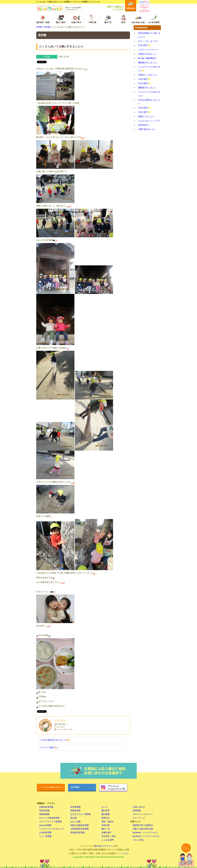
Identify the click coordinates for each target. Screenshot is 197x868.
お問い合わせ (139, 807)
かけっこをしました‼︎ (148, 41)
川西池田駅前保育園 (79, 829)
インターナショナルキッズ (51, 829)
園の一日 (106, 829)
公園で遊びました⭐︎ (147, 129)
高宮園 (47, 27)
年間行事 (106, 825)
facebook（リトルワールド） (146, 832)
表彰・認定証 (108, 822)
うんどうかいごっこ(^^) (149, 121)
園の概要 (106, 814)
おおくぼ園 (75, 822)
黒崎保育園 (75, 811)
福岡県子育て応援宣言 (143, 825)
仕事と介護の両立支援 (143, 829)
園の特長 (106, 811)
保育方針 (106, 818)
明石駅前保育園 (77, 832)
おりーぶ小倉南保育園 (49, 818)
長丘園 (73, 818)
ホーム (105, 807)
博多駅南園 (44, 814)
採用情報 (137, 811)
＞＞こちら (123, 853)
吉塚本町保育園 (46, 807)
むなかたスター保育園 (81, 814)
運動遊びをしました (147, 88)
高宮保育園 (75, 807)
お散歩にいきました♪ (148, 75)
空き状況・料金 (109, 836)
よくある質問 (108, 840)
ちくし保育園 (45, 836)
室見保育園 (44, 811)
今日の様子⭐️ (144, 45)
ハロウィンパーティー (148, 50)
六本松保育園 (45, 832)
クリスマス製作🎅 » (49, 748)
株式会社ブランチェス (105, 846)
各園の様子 (107, 832)
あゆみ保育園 (45, 825)
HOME (39, 27)
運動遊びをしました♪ (148, 63)
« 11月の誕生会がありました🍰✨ (56, 740)
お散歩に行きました (147, 54)
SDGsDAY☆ (144, 125)
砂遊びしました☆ (146, 116)
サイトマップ (139, 818)
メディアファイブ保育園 (50, 822)
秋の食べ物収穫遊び (147, 58)
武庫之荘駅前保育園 (79, 825)
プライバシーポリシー (143, 814)
